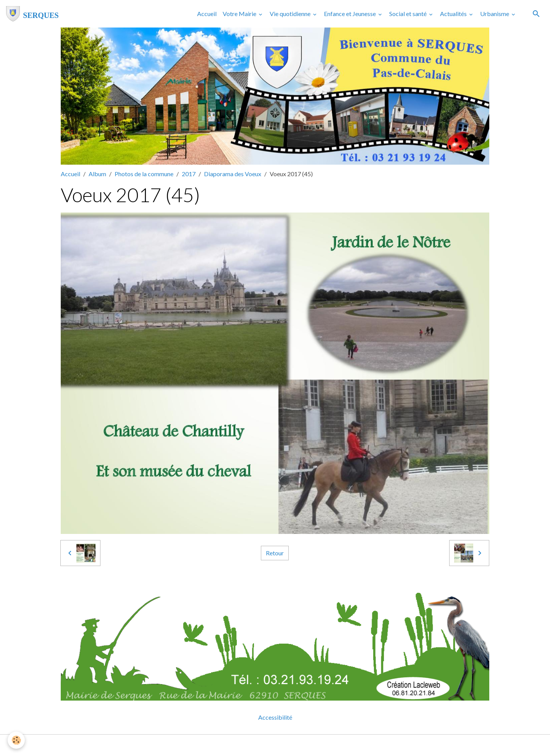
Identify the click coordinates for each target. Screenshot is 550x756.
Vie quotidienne (291, 14)
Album (97, 174)
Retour (275, 553)
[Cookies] (16, 740)
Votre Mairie (240, 14)
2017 (189, 174)
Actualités (454, 14)
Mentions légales (245, 745)
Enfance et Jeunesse (350, 14)
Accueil (207, 14)
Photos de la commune (144, 174)
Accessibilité (275, 717)
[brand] (32, 14)
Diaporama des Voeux (233, 174)
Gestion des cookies (301, 745)
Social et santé (408, 14)
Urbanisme (495, 14)
